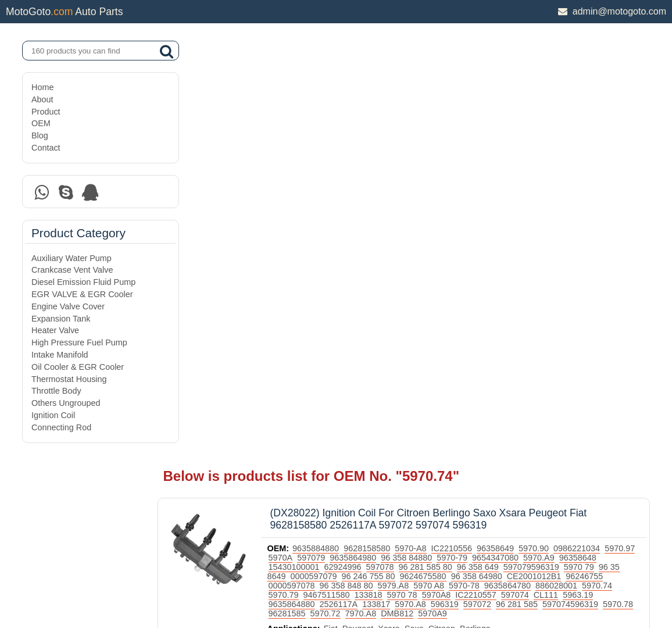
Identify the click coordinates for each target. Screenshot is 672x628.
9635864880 (467, 179)
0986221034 (610, 123)
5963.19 (424, 179)
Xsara (423, 212)
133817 (552, 179)
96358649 (529, 123)
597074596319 (409, 188)
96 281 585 (355, 188)
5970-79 (521, 132)
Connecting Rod (61, 427)
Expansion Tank (61, 319)
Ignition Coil (53, 415)
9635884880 (349, 123)
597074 (361, 179)
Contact (46, 148)
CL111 (392, 179)
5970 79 (317, 151)
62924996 (418, 141)
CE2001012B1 (329, 160)
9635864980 (421, 132)
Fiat (364, 212)
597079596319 (606, 141)
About (42, 99)
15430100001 (369, 141)
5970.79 (449, 169)
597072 (316, 188)
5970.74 (414, 169)
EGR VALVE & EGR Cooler (82, 294)
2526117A (514, 179)
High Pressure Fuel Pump (79, 342)
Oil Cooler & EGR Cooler (78, 367)
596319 (620, 179)
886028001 (374, 169)
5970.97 (317, 132)
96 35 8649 (358, 151)
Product (46, 112)
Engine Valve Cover (68, 306)
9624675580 (516, 151)
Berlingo (509, 212)
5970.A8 (587, 179)
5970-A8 (444, 123)
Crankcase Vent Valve (72, 270)
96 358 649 (553, 141)
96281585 (495, 188)
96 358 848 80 (481, 160)
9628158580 (401, 123)
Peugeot (391, 212)
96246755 (380, 160)
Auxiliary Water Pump (72, 258)
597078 (455, 141)
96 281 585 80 (501, 141)
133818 (534, 169)
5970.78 (456, 188)
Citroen (475, 212)
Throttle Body (56, 391)
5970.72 (533, 188)
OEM (41, 123)
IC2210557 (322, 179)
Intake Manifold (60, 355)
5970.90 (567, 123)
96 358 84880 (475, 132)
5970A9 (316, 197)
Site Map (47, 589)
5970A (349, 132)
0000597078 (426, 160)
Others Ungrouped (66, 403)
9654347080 (564, 132)
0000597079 (406, 151)
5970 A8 (563, 160)
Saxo (447, 212)
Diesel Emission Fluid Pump (83, 282)
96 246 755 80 (461, 151)
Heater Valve (55, 330)
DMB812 (605, 188)
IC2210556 (485, 123)
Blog (40, 135)
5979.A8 (528, 160)
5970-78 (598, 160)
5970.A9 (607, 132)
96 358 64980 (569, 151)
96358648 (320, 141)
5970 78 (568, 169)
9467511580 (492, 169)
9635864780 (325, 169)
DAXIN (296, 575)
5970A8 (602, 169)
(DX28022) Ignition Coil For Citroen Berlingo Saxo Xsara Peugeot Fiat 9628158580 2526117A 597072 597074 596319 (462, 93)
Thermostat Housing (69, 379)
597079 (380, 132)
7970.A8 (569, 188)
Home (42, 87)
